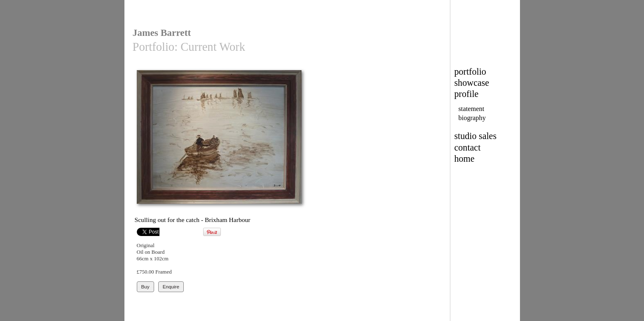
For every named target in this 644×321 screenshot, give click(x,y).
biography (472, 118)
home (465, 159)
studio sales (476, 136)
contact (468, 148)
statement (472, 109)
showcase (472, 83)
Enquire (171, 287)
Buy (145, 287)
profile (467, 94)
